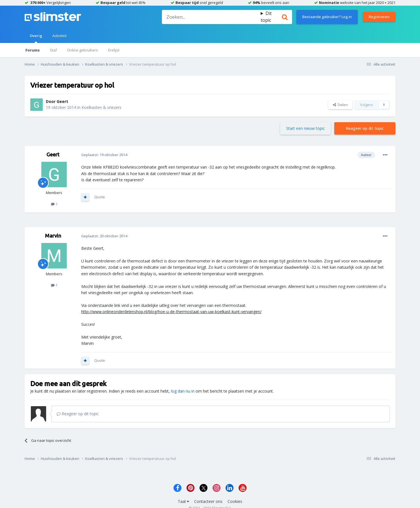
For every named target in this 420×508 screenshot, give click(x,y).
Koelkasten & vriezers (101, 107)
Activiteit (59, 36)
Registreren (379, 17)
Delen (340, 105)
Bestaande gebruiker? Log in (327, 17)
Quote (100, 197)
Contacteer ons (208, 501)
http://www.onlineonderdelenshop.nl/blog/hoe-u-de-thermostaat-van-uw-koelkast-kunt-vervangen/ (171, 312)
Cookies (235, 501)
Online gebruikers (82, 50)
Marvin (53, 236)
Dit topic (266, 17)
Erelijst (114, 50)
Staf (53, 50)
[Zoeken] (211, 17)
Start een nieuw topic (306, 128)
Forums (33, 50)
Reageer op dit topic (365, 128)
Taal (183, 501)
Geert (62, 101)
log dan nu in (183, 391)
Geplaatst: (104, 155)
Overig (36, 38)
